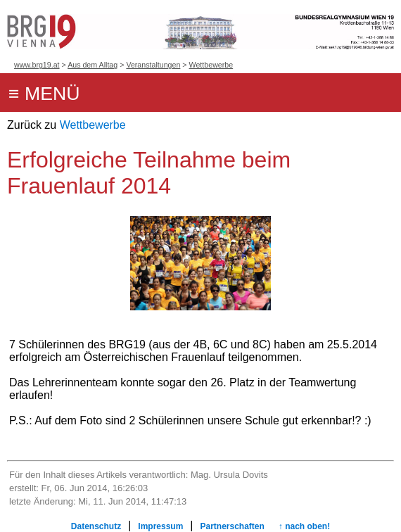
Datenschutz (96, 526)
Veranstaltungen (153, 65)
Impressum (160, 526)
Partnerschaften (232, 526)
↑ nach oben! (304, 526)
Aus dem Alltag (93, 65)
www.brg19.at (37, 65)
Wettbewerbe (211, 65)
